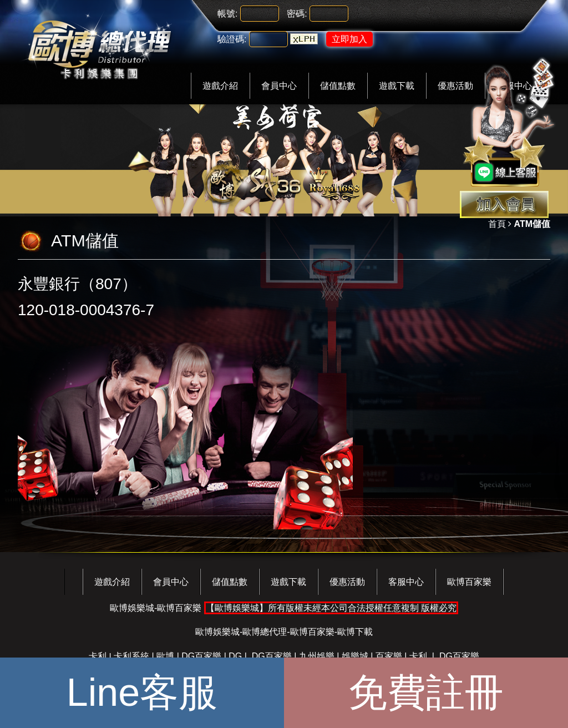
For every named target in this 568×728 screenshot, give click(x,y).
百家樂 (389, 656)
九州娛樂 (317, 656)
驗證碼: (232, 39)
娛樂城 (355, 656)
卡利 (98, 656)
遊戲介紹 (220, 86)
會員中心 (279, 86)
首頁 (497, 224)
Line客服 (142, 692)
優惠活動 (347, 582)
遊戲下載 (397, 86)
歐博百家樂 (469, 582)
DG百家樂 (201, 656)
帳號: (227, 14)
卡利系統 (131, 656)
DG (235, 656)
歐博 (165, 656)
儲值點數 (338, 86)
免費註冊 (426, 692)
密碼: (297, 14)
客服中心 (406, 582)
